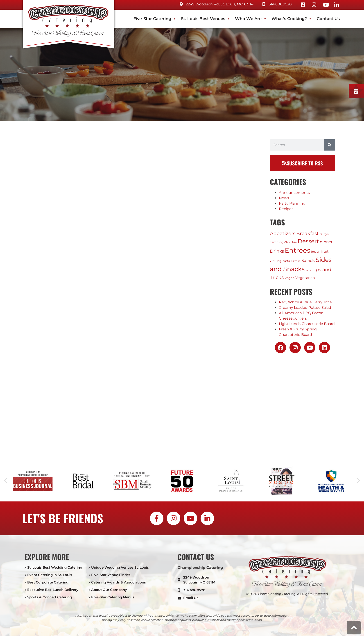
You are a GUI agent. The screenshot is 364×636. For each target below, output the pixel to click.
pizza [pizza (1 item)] (294, 261)
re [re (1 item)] (299, 261)
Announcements (294, 193)
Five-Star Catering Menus (113, 597)
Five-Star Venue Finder (111, 575)
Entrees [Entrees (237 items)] (297, 250)
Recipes (286, 209)
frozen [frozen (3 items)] (316, 252)
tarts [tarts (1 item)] (308, 270)
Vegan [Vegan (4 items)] (289, 278)
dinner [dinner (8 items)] (326, 242)
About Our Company (109, 590)
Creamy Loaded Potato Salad (305, 308)
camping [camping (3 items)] (277, 242)
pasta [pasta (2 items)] (286, 261)
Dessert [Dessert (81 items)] (308, 241)
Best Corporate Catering (48, 582)
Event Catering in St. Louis (50, 575)
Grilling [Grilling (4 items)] (276, 261)
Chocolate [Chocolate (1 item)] (291, 242)
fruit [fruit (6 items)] (325, 251)
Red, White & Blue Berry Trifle (305, 302)
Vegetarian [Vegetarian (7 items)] (305, 278)
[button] (6, 480)
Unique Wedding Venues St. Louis (120, 567)
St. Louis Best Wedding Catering (55, 567)
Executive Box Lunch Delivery (53, 590)
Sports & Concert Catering (50, 597)
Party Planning (292, 203)
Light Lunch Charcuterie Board (307, 324)
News (284, 198)
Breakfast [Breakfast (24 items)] (307, 233)
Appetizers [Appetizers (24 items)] (283, 233)
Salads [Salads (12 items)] (308, 261)
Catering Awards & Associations (119, 582)
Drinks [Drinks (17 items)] (277, 251)
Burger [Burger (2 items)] (324, 234)
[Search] (330, 145)
